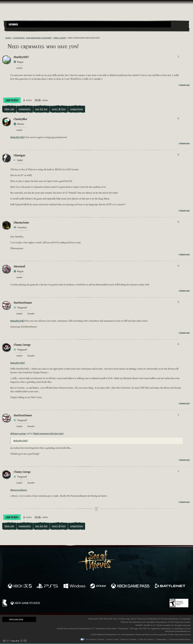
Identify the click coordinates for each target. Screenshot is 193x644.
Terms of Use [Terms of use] (112, 639)
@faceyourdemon (19, 490)
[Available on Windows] (74, 586)
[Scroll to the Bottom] (25, 641)
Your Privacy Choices (95, 639)
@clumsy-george (18, 434)
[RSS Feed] (4, 38)
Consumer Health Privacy (180, 639)
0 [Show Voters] (178, 118)
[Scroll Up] (8, 641)
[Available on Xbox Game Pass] (130, 586)
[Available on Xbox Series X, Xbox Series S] (20, 586)
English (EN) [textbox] (16, 619)
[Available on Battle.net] (170, 586)
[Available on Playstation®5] (48, 586)
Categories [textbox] (13, 25)
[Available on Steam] (98, 586)
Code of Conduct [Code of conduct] (146, 639)
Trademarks (161, 639)
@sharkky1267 (18, 137)
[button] (89, 24)
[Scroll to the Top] (4, 641)
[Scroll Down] (22, 641)
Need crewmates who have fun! (48, 434)
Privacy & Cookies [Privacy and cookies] (128, 639)
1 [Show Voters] (178, 56)
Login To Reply (12, 100)
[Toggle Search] (14, 29)
